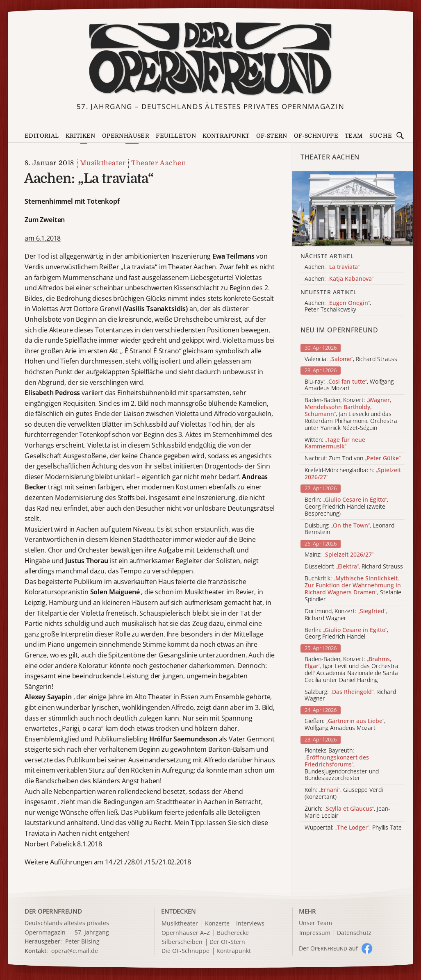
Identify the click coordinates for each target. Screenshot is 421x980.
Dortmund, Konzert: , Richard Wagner (346, 615)
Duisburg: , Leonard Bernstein (349, 529)
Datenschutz (354, 933)
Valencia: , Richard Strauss (351, 359)
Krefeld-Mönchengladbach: (353, 474)
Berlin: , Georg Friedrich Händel (346, 634)
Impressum (315, 933)
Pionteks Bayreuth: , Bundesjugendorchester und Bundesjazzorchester (342, 764)
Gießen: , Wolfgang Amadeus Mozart (345, 725)
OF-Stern (272, 136)
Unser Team (315, 923)
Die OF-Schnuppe (185, 951)
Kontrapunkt (226, 136)
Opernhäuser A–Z (186, 933)
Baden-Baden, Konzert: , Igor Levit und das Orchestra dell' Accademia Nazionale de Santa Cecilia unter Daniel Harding (352, 670)
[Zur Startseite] (210, 59)
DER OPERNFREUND (53, 911)
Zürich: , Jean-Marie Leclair (347, 812)
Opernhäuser (126, 136)
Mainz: (339, 555)
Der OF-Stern (227, 942)
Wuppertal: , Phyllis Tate (353, 828)
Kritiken (81, 136)
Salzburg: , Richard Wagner (350, 696)
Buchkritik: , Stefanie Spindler (353, 589)
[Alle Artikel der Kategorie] (353, 209)
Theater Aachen (158, 163)
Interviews (250, 924)
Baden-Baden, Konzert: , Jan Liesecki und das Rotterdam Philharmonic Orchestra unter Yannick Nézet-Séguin (351, 414)
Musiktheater (103, 163)
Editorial (42, 136)
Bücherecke (233, 933)
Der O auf (328, 948)
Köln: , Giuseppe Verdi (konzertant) (344, 794)
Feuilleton (176, 136)
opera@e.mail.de (75, 951)
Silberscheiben (182, 942)
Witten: (335, 443)
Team (354, 136)
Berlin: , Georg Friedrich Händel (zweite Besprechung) (346, 507)
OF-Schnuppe (316, 136)
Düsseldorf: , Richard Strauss (354, 567)
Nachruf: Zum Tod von (353, 458)
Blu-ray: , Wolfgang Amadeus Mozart (349, 385)
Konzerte (217, 924)
